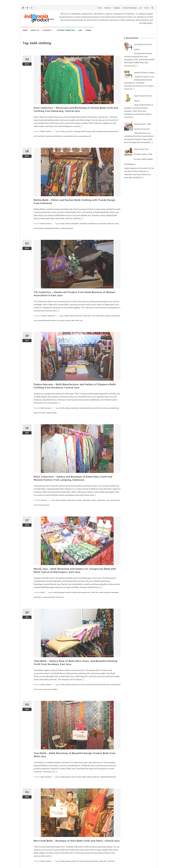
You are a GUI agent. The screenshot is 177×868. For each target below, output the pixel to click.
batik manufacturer (87, 408)
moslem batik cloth (70, 136)
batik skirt (42, 136)
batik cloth (75, 861)
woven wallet (53, 689)
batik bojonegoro (60, 592)
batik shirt (102, 224)
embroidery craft (89, 316)
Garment (48, 131)
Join (140, 8)
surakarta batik (51, 413)
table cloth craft (77, 320)
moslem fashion (44, 505)
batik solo (106, 408)
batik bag (77, 131)
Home (100, 8)
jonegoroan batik (49, 597)
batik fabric (75, 224)
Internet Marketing (130, 8)
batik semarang (108, 131)
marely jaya (59, 597)
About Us (108, 8)
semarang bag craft (84, 136)
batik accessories (67, 131)
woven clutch (43, 689)
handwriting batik (67, 228)
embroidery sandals (103, 316)
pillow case (55, 320)
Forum (147, 8)
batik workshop (105, 592)
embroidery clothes (90, 500)
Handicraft (51, 316)
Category (117, 8)
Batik (43, 131)
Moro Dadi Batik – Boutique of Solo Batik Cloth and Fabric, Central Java (77, 841)
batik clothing (97, 131)
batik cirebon (76, 777)
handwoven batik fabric (54, 136)
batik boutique (86, 131)
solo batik (42, 413)
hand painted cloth (78, 685)
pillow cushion (65, 320)
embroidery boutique (74, 500)
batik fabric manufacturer (89, 224)
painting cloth (104, 685)
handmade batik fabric (52, 228)
